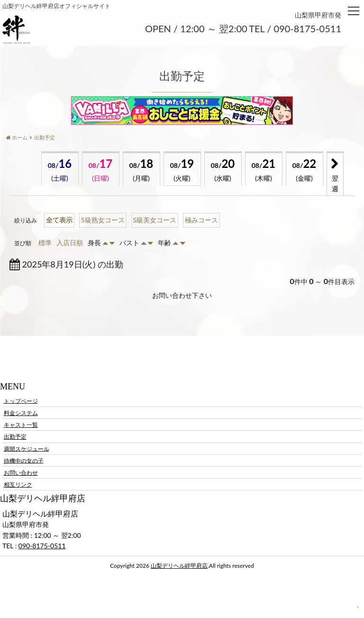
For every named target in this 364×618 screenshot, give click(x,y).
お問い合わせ (21, 473)
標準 (45, 243)
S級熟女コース (103, 220)
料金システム (21, 413)
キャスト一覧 (21, 425)
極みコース (201, 220)
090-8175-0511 (42, 546)
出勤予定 (15, 437)
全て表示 (59, 220)
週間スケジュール (27, 448)
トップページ (21, 401)
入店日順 (70, 243)
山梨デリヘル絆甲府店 (179, 566)
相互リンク (18, 484)
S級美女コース (155, 220)
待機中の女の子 (24, 460)
